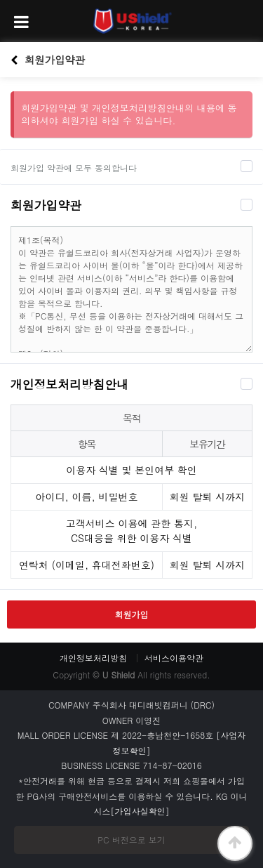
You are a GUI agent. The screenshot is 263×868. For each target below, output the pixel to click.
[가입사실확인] (140, 811)
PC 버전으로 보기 (131, 840)
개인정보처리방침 (93, 658)
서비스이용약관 (174, 658)
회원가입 (132, 614)
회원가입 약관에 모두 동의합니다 (74, 167)
